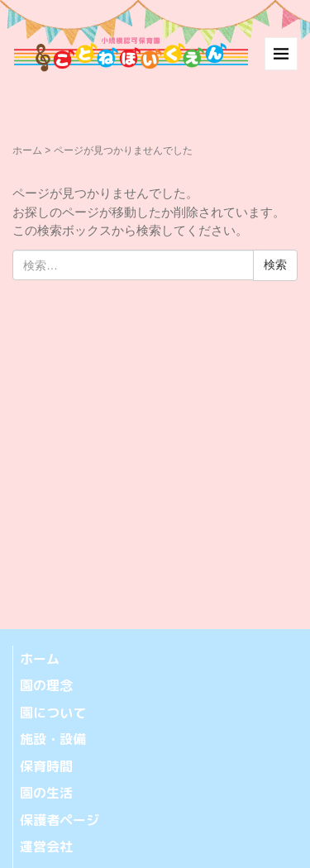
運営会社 (46, 847)
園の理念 (46, 685)
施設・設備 (53, 739)
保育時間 (46, 766)
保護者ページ (60, 820)
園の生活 (46, 793)
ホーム (27, 150)
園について (53, 713)
